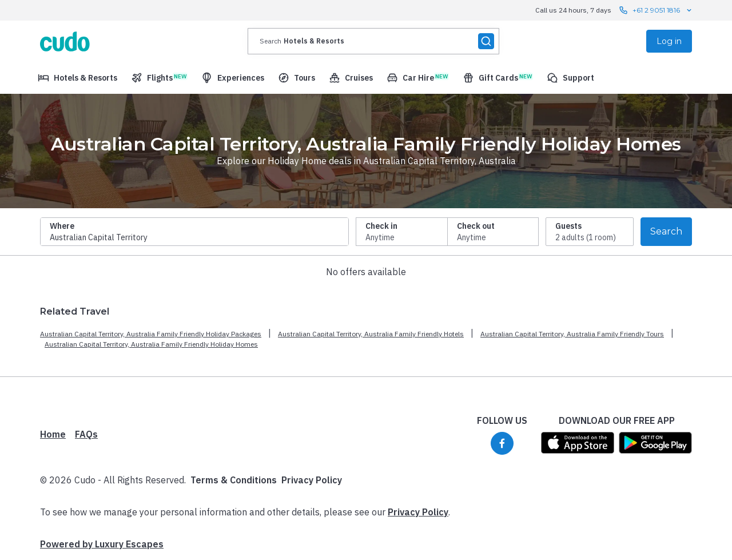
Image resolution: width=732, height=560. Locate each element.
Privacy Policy (312, 480)
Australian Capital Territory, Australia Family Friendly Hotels (371, 334)
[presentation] (373, 41)
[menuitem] (77, 78)
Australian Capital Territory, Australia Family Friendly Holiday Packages (151, 334)
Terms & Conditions (234, 480)
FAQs (86, 434)
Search (666, 231)
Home (53, 434)
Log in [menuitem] (669, 41)
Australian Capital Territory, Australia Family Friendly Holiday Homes (151, 344)
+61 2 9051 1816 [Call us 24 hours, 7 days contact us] (656, 10)
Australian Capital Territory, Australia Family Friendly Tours (572, 334)
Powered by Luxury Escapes (102, 544)
